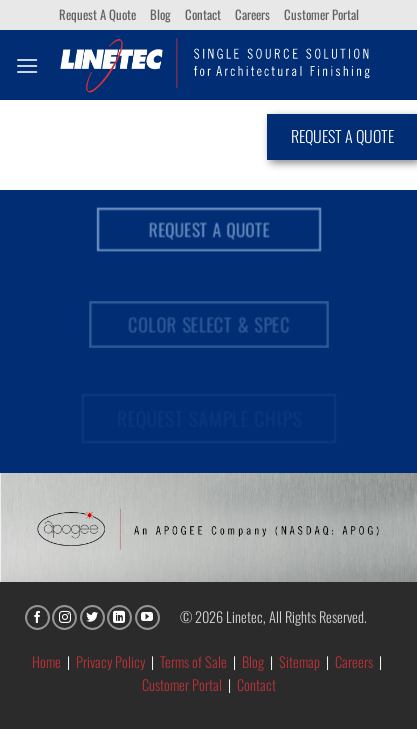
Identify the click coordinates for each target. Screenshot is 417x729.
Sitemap (299, 661)
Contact (203, 14)
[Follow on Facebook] (37, 617)
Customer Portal (321, 14)
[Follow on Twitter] (92, 617)
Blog (160, 14)
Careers (252, 14)
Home (46, 661)
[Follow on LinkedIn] (119, 617)
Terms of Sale (193, 661)
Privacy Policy (110, 661)
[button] (27, 65)
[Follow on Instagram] (64, 617)
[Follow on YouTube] (147, 617)
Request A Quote (97, 14)
